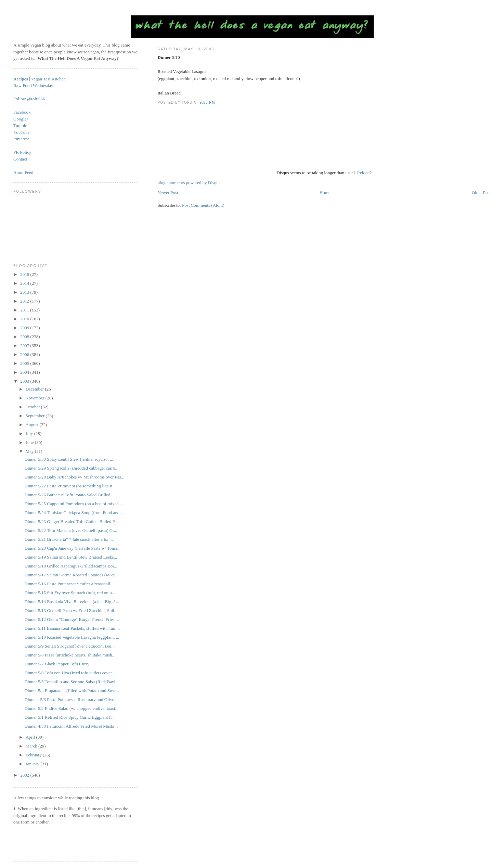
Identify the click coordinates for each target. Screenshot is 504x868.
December (35, 389)
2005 (25, 363)
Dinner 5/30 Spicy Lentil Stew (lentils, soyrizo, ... (69, 459)
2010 (25, 319)
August (33, 425)
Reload (363, 173)
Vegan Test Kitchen (48, 79)
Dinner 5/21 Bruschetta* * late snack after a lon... (69, 539)
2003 (25, 381)
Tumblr (20, 125)
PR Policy (22, 152)
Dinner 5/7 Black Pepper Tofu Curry (57, 664)
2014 (25, 283)
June (30, 442)
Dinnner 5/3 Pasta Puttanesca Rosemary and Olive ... (72, 699)
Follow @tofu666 (29, 99)
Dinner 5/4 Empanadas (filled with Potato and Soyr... (72, 691)
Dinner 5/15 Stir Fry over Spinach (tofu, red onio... (70, 593)
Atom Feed (23, 172)
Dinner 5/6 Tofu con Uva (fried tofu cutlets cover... (70, 673)
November (36, 398)
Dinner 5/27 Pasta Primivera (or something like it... (70, 486)
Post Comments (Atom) (203, 205)
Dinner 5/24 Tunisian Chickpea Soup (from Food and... (74, 513)
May (30, 451)
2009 (25, 328)
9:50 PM (208, 103)
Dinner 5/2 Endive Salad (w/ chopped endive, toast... (72, 708)
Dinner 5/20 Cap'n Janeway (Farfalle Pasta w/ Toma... (73, 548)
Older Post (481, 193)
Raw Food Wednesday (33, 85)
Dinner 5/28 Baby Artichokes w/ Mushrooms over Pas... (75, 477)
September (36, 416)
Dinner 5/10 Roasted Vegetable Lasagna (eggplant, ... (72, 637)
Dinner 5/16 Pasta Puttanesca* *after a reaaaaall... (69, 584)
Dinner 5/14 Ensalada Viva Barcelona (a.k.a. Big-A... (72, 602)
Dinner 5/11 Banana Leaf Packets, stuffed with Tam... (72, 628)
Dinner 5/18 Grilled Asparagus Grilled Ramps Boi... (71, 566)
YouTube (21, 132)
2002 (25, 775)
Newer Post (168, 193)
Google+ (21, 119)
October (33, 407)
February (34, 755)
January (33, 764)
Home (325, 193)
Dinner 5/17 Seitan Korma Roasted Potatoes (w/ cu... (72, 575)
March (32, 746)
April (31, 737)
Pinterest (21, 139)
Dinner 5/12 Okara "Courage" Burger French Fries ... (72, 619)
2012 (25, 301)
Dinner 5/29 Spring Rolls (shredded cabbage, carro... (72, 468)
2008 (25, 337)
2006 (25, 354)
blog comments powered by (189, 183)
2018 (25, 274)
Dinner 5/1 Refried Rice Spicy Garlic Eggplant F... (70, 717)
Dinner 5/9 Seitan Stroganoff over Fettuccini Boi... (70, 646)
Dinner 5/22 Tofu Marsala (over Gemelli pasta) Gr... (71, 530)
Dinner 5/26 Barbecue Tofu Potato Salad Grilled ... (70, 495)
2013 (25, 292)
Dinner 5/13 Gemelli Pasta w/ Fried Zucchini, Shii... (71, 610)
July (30, 433)
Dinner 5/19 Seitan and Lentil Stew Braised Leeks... (71, 557)
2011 (25, 310)
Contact (20, 159)
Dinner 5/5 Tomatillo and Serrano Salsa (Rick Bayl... (72, 682)
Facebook (22, 112)
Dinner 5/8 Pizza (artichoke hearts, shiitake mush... (70, 655)
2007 (25, 346)
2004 (25, 372)
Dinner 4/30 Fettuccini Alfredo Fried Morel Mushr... (71, 726)
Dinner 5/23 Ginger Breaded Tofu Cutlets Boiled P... (71, 521)
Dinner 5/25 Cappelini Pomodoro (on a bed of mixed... (73, 504)
